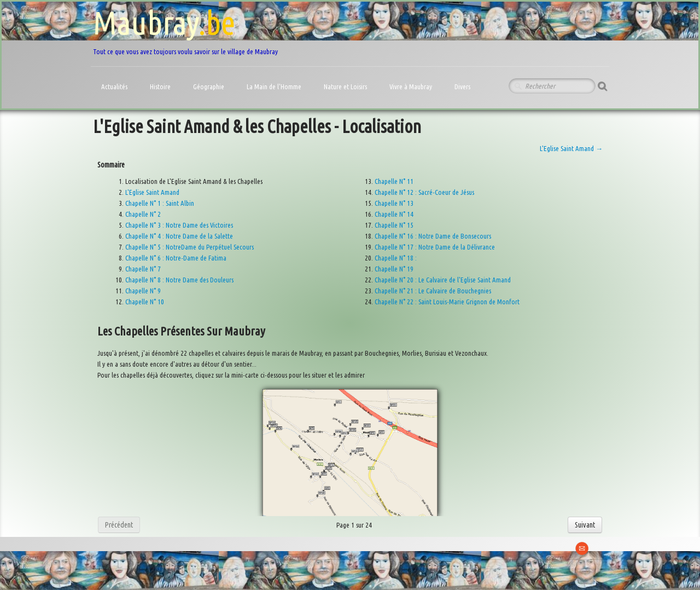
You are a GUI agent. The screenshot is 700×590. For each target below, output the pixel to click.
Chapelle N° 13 (394, 203)
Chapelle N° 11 (394, 181)
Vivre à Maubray (412, 86)
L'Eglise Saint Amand (152, 192)
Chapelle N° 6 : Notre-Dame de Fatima (176, 258)
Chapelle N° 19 (394, 269)
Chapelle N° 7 (143, 269)
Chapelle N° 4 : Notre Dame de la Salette (179, 236)
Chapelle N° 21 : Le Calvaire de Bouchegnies (433, 291)
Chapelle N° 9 (143, 291)
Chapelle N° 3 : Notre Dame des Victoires (179, 225)
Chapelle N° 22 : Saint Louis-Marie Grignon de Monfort (447, 302)
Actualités (115, 86)
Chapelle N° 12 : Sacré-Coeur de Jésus (424, 192)
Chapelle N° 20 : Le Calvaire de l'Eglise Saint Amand (443, 280)
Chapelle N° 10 (145, 302)
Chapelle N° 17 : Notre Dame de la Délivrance (435, 247)
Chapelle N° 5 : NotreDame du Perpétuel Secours (189, 247)
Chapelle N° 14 (394, 214)
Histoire (161, 86)
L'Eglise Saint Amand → (571, 148)
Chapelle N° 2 (143, 214)
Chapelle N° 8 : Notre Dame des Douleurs (179, 280)
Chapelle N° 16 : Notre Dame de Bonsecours (433, 236)
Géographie (209, 86)
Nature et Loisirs (346, 86)
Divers (463, 86)
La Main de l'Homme (275, 86)
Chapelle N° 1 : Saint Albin (160, 203)
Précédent (119, 525)
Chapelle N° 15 (394, 225)
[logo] (185, 30)
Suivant (585, 525)
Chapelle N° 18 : (396, 258)
